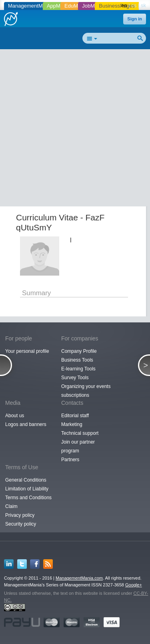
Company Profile (79, 351)
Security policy (21, 524)
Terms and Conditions (28, 498)
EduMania (76, 6)
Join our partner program (78, 446)
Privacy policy (20, 515)
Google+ (134, 585)
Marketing (72, 424)
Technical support (80, 433)
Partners (70, 460)
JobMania (93, 6)
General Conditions (26, 480)
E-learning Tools (78, 369)
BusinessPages (117, 6)
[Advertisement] (75, 129)
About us (15, 416)
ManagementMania (30, 6)
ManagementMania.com (79, 578)
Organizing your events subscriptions (86, 391)
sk (143, 5)
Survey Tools (75, 378)
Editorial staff (75, 416)
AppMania (59, 6)
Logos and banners (26, 424)
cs (134, 5)
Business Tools (77, 360)
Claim (11, 506)
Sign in (135, 19)
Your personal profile (27, 351)
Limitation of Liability (27, 489)
